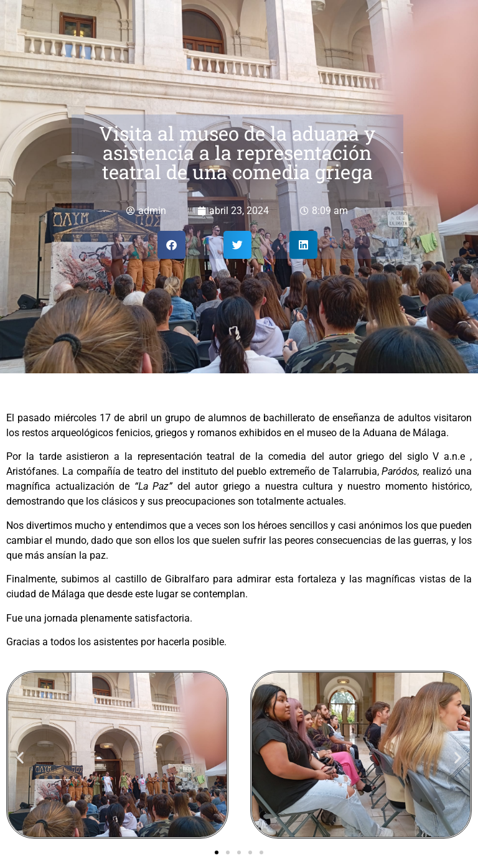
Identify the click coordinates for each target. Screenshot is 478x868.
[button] (171, 245)
